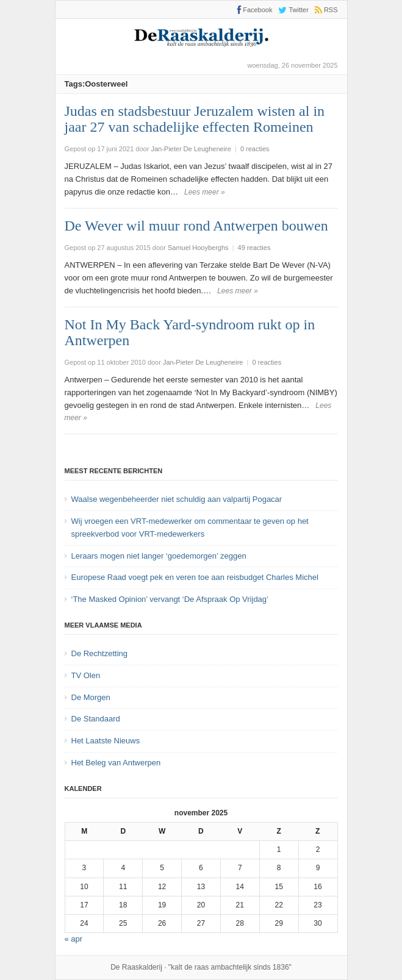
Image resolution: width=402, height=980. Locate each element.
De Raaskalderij (136, 967)
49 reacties (254, 248)
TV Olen (86, 675)
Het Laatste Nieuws (106, 741)
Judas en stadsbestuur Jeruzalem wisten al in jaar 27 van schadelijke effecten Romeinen (195, 119)
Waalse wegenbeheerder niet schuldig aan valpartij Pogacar (177, 499)
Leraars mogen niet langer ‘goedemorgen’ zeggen (159, 556)
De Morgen (91, 697)
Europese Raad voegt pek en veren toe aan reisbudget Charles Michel (195, 577)
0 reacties (255, 149)
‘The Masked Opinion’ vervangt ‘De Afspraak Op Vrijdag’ (170, 599)
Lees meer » (205, 192)
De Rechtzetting (100, 653)
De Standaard (96, 719)
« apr (74, 939)
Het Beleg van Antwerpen (116, 763)
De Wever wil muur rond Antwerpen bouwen (196, 226)
